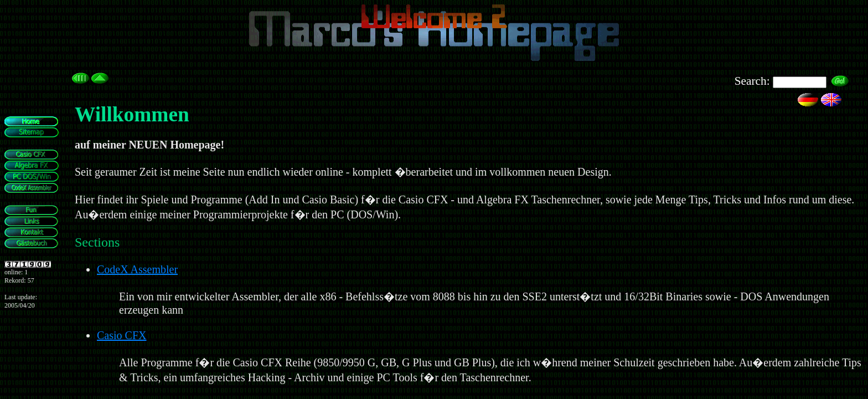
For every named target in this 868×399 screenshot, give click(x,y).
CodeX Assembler (137, 269)
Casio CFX (122, 335)
